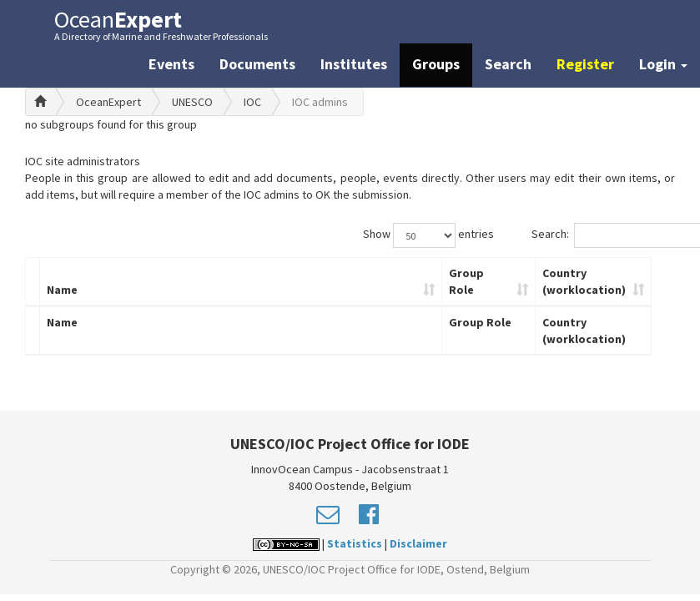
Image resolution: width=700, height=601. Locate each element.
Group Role (466, 281)
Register (585, 64)
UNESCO (192, 102)
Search (508, 64)
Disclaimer (418, 543)
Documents (257, 64)
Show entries (428, 235)
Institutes (354, 64)
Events (171, 64)
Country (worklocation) (584, 281)
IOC (252, 102)
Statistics (355, 543)
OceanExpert (108, 102)
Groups (436, 64)
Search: (603, 235)
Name (62, 290)
